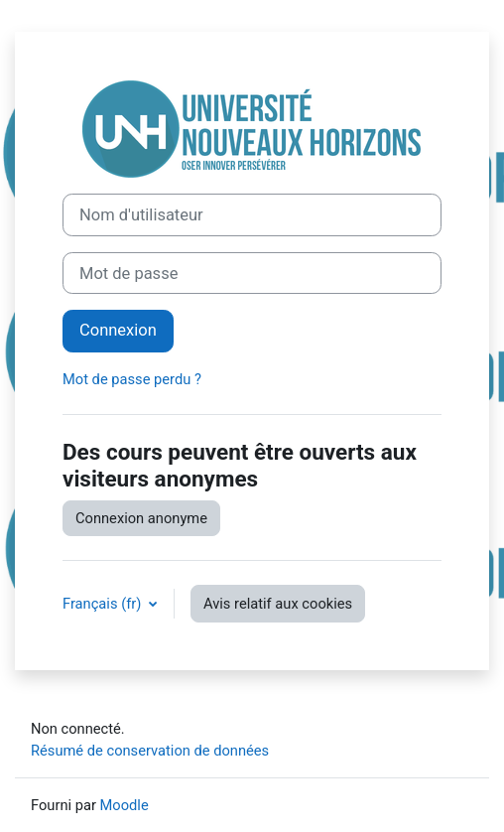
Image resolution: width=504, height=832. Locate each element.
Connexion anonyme (141, 518)
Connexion (118, 330)
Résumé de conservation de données (150, 751)
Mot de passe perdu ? (132, 379)
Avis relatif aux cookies (278, 604)
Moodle (125, 805)
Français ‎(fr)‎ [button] (104, 604)
